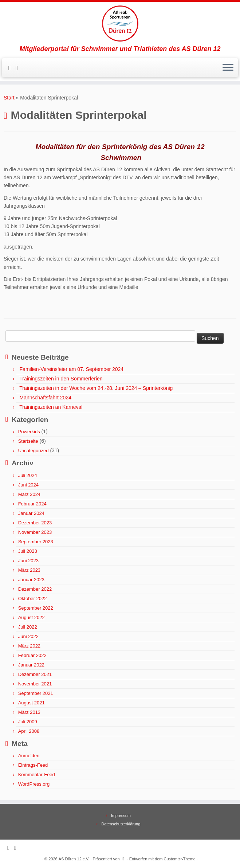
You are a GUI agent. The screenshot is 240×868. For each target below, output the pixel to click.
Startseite (28, 441)
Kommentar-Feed (37, 775)
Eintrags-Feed (33, 765)
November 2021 (35, 684)
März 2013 (29, 712)
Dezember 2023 (35, 523)
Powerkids (29, 432)
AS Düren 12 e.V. (74, 859)
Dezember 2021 (35, 674)
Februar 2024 (32, 504)
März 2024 (29, 494)
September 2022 (36, 608)
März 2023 (29, 570)
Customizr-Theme (180, 859)
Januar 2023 (31, 580)
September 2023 (36, 542)
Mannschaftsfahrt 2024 (46, 398)
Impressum (121, 816)
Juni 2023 (28, 561)
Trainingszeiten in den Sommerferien (61, 379)
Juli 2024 (28, 475)
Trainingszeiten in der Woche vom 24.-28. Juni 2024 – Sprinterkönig (96, 388)
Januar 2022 (31, 665)
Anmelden (29, 756)
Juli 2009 (28, 722)
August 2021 (32, 703)
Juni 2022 (28, 636)
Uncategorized (34, 451)
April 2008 (29, 731)
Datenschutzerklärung (121, 824)
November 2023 (35, 532)
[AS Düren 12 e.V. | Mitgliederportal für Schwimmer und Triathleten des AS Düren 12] (120, 24)
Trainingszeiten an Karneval (51, 407)
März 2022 (29, 646)
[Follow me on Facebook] (19, 68)
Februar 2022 (32, 655)
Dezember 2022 (35, 589)
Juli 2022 (28, 627)
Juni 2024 (28, 485)
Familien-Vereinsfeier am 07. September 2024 (72, 369)
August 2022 (32, 617)
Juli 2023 (28, 551)
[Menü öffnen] (228, 68)
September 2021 (36, 693)
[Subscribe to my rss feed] (12, 68)
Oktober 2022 (33, 599)
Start (9, 98)
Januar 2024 (31, 513)
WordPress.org (34, 784)
